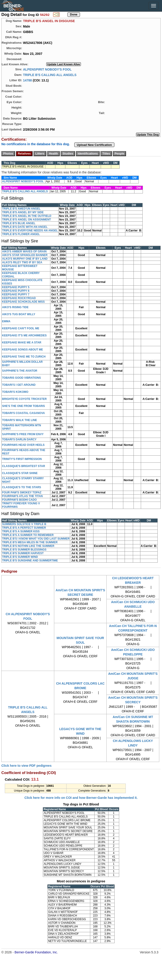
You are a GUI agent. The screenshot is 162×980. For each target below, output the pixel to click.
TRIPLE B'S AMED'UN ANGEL (21, 209)
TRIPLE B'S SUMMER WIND (20, 557)
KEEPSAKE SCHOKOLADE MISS (23, 302)
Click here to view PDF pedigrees (26, 766)
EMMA (6, 321)
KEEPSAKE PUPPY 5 (16, 287)
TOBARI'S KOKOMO (15, 392)
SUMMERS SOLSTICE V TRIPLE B (24, 524)
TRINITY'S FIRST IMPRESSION (22, 459)
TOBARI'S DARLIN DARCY (19, 439)
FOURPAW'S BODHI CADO (19, 500)
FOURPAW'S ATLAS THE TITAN (22, 496)
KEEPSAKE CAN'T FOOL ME (21, 328)
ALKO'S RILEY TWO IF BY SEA (22, 262)
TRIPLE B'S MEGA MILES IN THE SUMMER (30, 542)
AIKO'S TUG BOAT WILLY (19, 314)
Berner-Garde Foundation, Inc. (36, 952)
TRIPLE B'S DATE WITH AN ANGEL (25, 227)
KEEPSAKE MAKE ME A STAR (22, 343)
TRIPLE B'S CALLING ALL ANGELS (50, 75)
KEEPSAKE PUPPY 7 (16, 295)
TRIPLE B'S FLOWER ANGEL (21, 234)
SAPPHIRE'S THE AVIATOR (20, 371)
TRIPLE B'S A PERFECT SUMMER (24, 528)
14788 (27, 80)
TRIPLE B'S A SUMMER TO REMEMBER (28, 535)
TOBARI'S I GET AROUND (19, 385)
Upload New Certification (94, 145)
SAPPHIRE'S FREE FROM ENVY (23, 434)
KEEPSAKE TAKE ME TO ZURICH (24, 357)
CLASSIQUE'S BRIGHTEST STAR (24, 466)
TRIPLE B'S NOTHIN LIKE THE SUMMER (28, 546)
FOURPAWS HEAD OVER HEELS (23, 445)
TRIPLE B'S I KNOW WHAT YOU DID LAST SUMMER (36, 539)
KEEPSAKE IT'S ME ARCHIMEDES (24, 335)
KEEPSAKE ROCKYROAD (19, 298)
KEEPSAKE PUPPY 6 (16, 291)
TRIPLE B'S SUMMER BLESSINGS (24, 550)
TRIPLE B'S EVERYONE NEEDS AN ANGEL (30, 231)
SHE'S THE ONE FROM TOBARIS (23, 406)
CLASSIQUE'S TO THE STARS (22, 487)
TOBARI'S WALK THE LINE (19, 420)
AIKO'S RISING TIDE (15, 307)
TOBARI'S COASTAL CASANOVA (23, 413)
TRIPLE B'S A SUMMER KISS (21, 531)
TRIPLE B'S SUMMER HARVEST (23, 553)
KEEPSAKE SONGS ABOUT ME (23, 350)
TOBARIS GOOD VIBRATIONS (21, 378)
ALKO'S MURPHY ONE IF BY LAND (25, 259)
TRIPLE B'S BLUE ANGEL (19, 223)
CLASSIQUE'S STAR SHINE (20, 473)
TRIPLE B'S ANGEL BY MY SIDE (23, 212)
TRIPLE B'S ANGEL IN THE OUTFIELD (27, 216)
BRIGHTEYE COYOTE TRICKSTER (24, 399)
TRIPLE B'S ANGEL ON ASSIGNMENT (26, 220)
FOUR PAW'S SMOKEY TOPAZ (22, 493)
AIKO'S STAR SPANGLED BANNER (25, 255)
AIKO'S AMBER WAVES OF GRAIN (24, 251)
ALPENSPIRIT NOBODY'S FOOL (47, 69)
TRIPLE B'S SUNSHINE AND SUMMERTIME (30, 561)
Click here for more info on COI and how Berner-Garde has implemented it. (81, 798)
